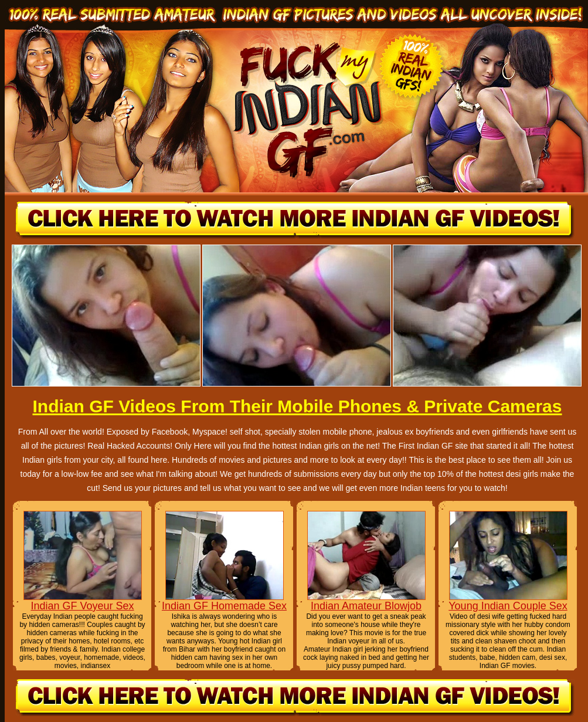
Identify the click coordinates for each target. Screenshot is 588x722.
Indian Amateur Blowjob (366, 606)
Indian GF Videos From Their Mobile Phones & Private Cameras (297, 406)
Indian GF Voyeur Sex (82, 606)
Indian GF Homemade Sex (224, 606)
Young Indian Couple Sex (508, 606)
